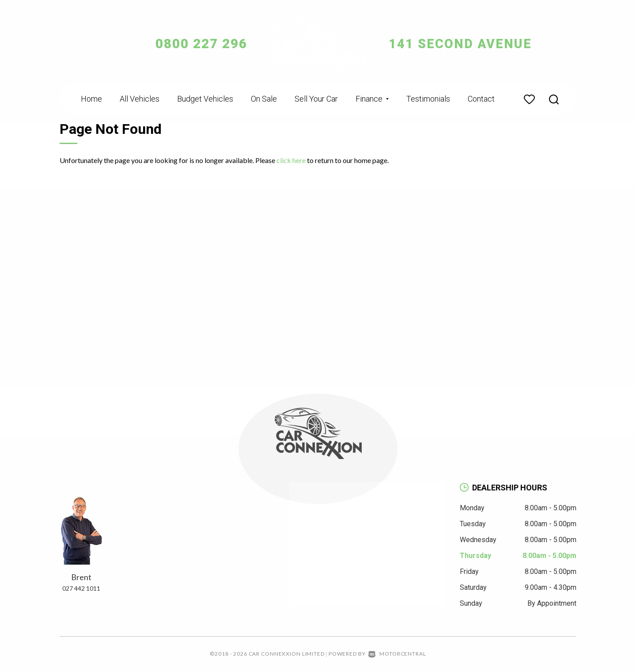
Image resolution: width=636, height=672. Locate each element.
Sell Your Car (316, 99)
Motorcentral (397, 654)
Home (91, 99)
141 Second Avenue (463, 44)
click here (291, 160)
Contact (481, 99)
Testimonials (428, 99)
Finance (372, 99)
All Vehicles (140, 99)
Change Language (503, 13)
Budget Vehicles (205, 99)
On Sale (264, 99)
